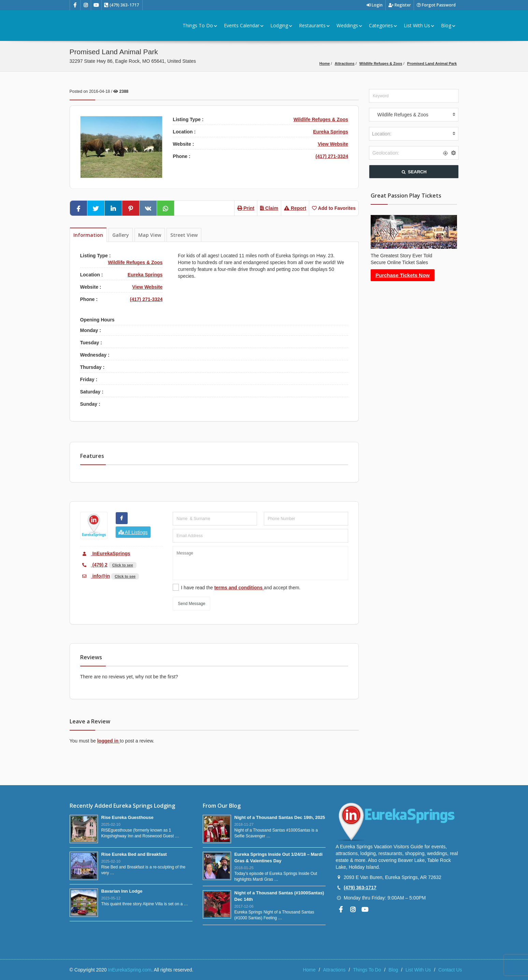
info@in (95, 576)
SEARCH (414, 172)
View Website (333, 144)
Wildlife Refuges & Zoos (381, 63)
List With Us (419, 25)
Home (325, 63)
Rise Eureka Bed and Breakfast (134, 854)
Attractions (345, 63)
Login (375, 5)
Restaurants (314, 25)
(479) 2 (94, 565)
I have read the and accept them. (241, 588)
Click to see (123, 565)
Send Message (191, 604)
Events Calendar (244, 25)
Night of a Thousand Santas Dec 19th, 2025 (280, 817)
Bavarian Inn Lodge (122, 891)
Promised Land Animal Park (432, 63)
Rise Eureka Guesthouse (127, 817)
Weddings (349, 25)
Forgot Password (436, 5)
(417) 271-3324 (332, 156)
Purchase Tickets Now (403, 275)
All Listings (133, 532)
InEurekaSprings (105, 553)
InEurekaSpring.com (130, 970)
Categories (383, 25)
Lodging (281, 25)
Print (246, 208)
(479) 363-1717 (360, 888)
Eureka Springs (331, 132)
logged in (109, 741)
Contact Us (450, 970)
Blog (448, 25)
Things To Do (200, 25)
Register (400, 5)
